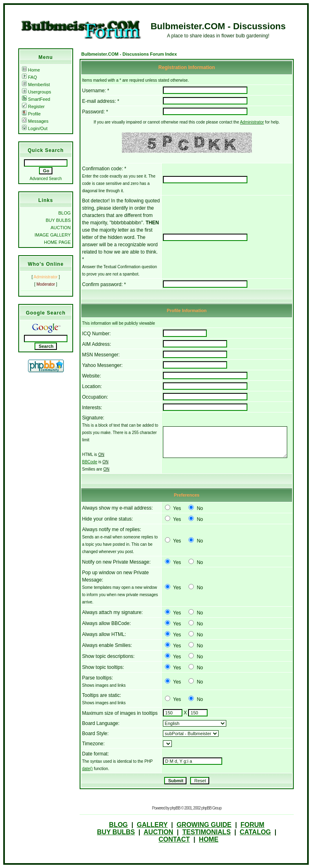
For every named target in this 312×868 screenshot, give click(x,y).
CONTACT (174, 839)
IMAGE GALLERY (53, 235)
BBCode (90, 462)
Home (31, 70)
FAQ (29, 77)
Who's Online (45, 264)
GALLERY (152, 825)
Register (33, 106)
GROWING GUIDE (204, 825)
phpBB (175, 808)
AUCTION (61, 228)
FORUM (252, 825)
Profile (31, 114)
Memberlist (36, 85)
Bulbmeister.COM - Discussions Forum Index (129, 54)
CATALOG (255, 832)
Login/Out (35, 128)
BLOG (64, 213)
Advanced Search (46, 179)
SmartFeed (36, 99)
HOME (209, 839)
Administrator (252, 122)
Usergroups (37, 92)
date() (87, 769)
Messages (35, 121)
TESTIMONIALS (207, 832)
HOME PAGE (57, 242)
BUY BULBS (58, 220)
